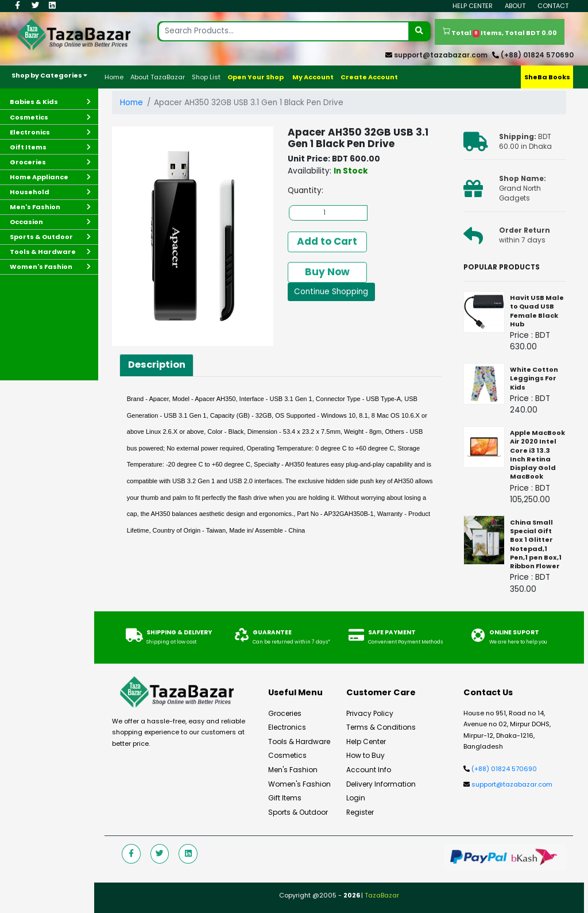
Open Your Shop (256, 77)
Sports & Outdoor (297, 812)
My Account (313, 77)
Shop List (206, 77)
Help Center (473, 6)
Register (360, 812)
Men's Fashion (293, 770)
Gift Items (285, 798)
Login (355, 798)
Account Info (368, 770)
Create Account (369, 77)
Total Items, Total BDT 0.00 (500, 32)
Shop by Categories (49, 75)
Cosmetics (287, 756)
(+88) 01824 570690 (537, 55)
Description (157, 365)
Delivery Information (380, 784)
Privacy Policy (370, 714)
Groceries (284, 714)
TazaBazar (382, 895)
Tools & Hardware (299, 742)
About (515, 6)
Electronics (287, 727)
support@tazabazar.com (441, 55)
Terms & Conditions (380, 727)
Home (114, 77)
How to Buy (365, 756)
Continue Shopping (331, 292)
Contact (553, 6)
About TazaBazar (158, 77)
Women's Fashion (299, 784)
